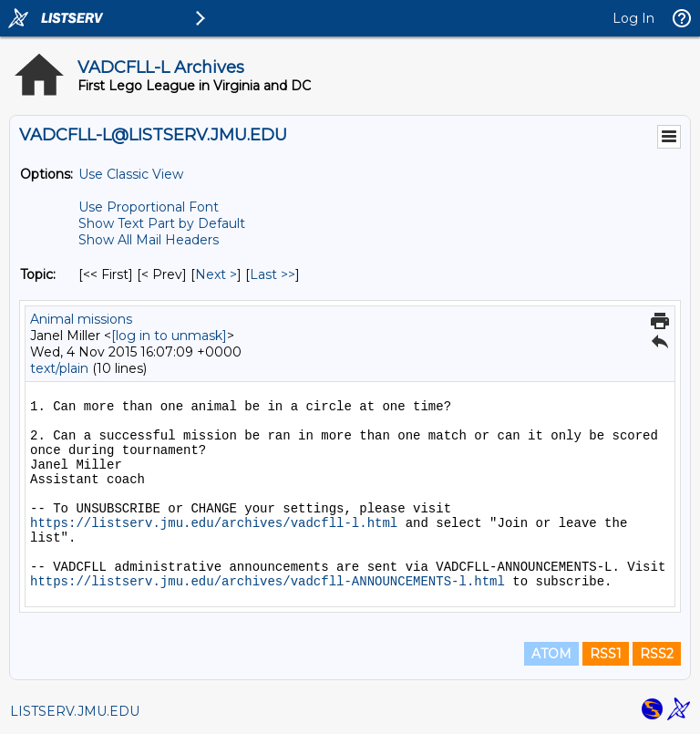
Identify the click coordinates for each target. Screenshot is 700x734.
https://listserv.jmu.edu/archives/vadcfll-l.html (214, 523)
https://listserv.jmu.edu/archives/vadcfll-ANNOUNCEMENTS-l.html (268, 582)
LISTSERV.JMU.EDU (75, 711)
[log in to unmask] (169, 336)
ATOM (551, 654)
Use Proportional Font (149, 207)
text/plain (59, 368)
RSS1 (606, 654)
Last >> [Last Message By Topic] (273, 274)
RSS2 (657, 654)
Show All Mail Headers (149, 240)
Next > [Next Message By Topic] (216, 274)
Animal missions (81, 319)
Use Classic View (131, 174)
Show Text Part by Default (162, 223)
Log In (633, 18)
